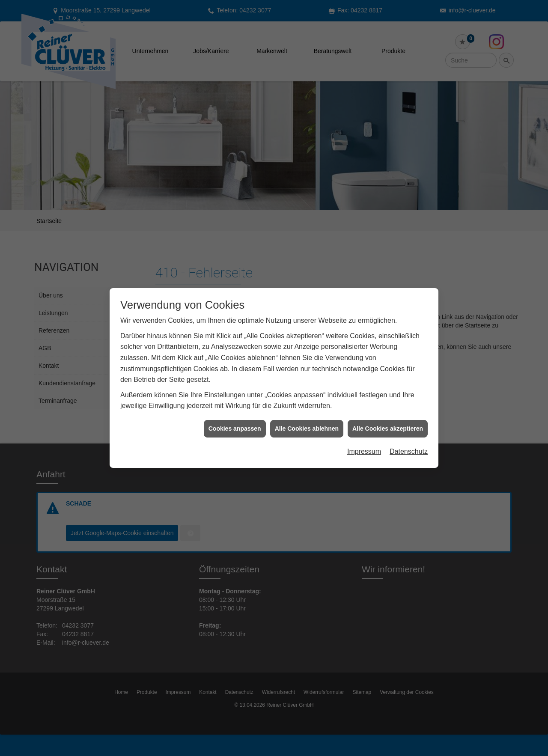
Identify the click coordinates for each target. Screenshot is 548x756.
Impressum (364, 443)
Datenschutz (409, 443)
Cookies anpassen (235, 420)
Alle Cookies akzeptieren (388, 420)
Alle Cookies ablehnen (307, 420)
